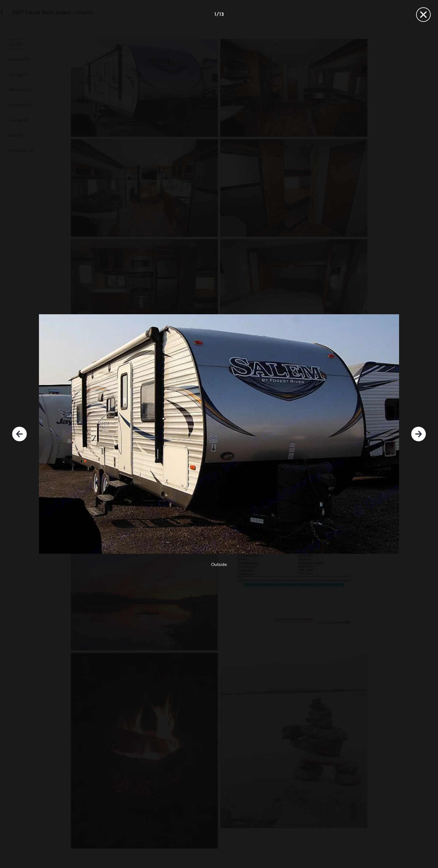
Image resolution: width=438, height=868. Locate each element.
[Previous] (19, 434)
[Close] (423, 15)
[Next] (419, 434)
